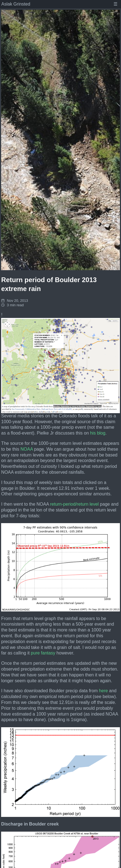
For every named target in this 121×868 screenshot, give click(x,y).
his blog (98, 433)
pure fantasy (43, 653)
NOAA (27, 449)
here (104, 691)
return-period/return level (74, 504)
